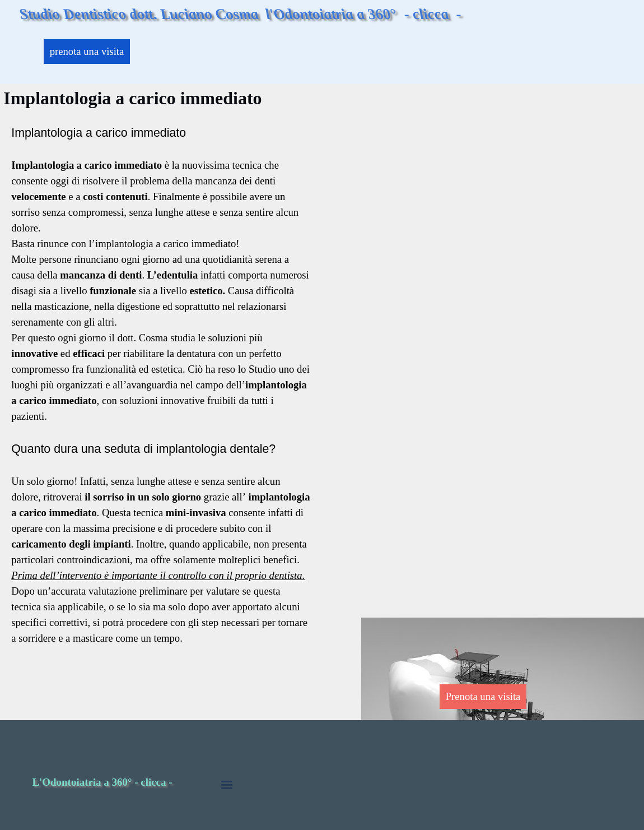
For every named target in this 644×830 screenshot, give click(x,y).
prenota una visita (87, 51)
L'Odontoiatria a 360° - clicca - (102, 782)
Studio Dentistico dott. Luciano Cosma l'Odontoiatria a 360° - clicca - (241, 14)
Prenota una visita (483, 696)
